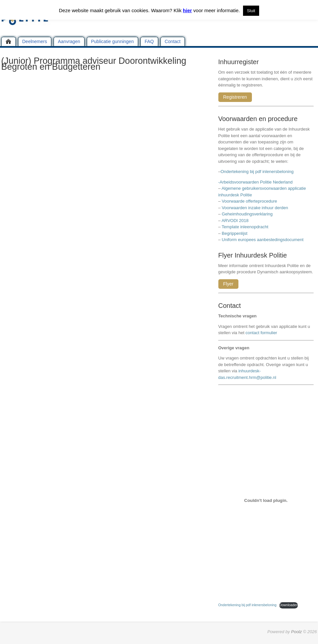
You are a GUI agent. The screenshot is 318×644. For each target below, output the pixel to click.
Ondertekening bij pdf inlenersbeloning (258, 172)
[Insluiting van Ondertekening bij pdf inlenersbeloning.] (266, 500)
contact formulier (261, 333)
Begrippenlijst (234, 233)
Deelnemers (35, 41)
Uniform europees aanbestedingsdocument (263, 240)
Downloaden (289, 605)
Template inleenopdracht (245, 227)
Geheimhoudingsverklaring (247, 214)
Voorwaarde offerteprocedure (249, 201)
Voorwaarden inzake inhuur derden (255, 208)
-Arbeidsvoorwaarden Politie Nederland (256, 182)
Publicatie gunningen (112, 41)
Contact (173, 41)
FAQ (149, 41)
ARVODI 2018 (235, 221)
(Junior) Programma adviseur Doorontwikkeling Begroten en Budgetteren (94, 64)
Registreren (235, 97)
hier (187, 10)
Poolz (296, 632)
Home (9, 41)
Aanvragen (69, 41)
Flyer (228, 284)
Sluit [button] (251, 11)
